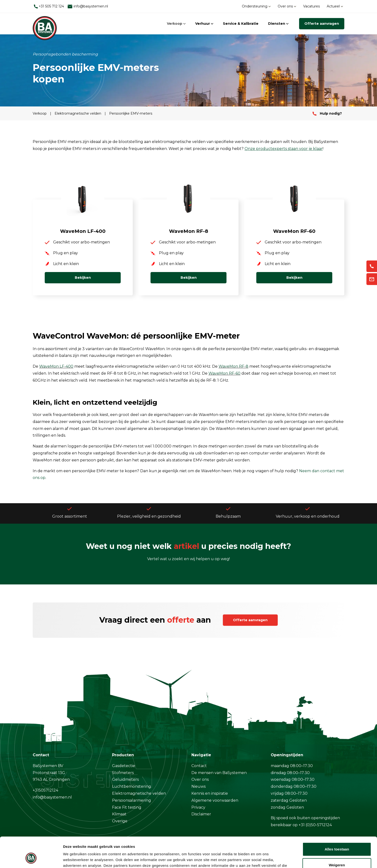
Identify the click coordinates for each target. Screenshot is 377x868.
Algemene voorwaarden (215, 800)
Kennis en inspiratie (210, 793)
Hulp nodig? (327, 113)
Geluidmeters (125, 779)
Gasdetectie (124, 766)
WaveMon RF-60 (224, 373)
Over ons (287, 6)
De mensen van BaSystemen (219, 773)
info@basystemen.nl (88, 6)
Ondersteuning (256, 6)
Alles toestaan (337, 823)
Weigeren (337, 839)
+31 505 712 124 (49, 6)
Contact (199, 766)
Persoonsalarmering (132, 800)
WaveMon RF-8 (233, 366)
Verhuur (204, 24)
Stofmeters (123, 773)
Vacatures (311, 6)
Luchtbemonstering (132, 786)
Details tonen (74, 859)
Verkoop (176, 24)
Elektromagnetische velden (78, 113)
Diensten (278, 24)
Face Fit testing (127, 807)
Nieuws (198, 786)
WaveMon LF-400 (56, 366)
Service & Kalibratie (241, 24)
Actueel (335, 6)
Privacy (198, 807)
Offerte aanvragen (322, 24)
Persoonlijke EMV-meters (131, 113)
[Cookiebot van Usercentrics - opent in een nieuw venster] (31, 859)
